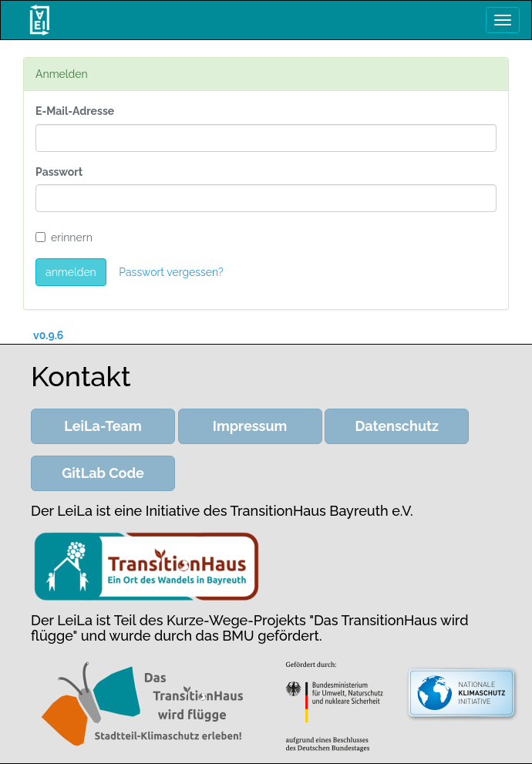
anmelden (71, 272)
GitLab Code (103, 473)
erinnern (64, 237)
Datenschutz (397, 426)
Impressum (250, 426)
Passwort (59, 172)
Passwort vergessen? (171, 272)
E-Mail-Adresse (75, 111)
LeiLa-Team (103, 426)
